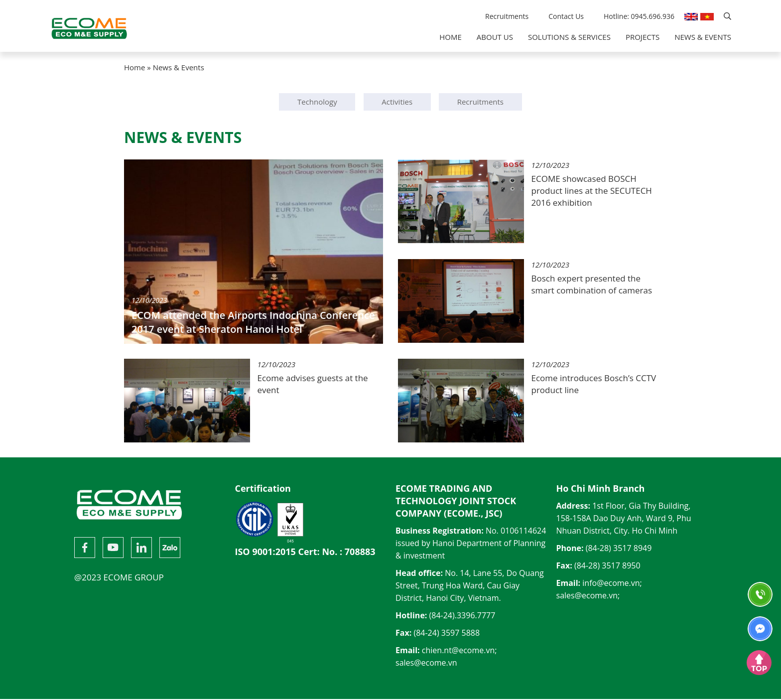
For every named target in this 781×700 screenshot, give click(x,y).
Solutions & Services (569, 37)
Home (451, 37)
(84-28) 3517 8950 (607, 566)
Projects (643, 37)
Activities (397, 102)
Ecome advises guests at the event (313, 384)
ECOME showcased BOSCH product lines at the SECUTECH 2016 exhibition (592, 191)
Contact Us (566, 16)
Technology (317, 102)
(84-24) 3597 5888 (447, 634)
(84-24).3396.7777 (462, 616)
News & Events (703, 37)
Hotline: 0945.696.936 (639, 16)
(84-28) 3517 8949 (619, 549)
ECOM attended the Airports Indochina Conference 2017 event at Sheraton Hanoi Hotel (253, 322)
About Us (495, 37)
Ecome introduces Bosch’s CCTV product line (594, 384)
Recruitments (507, 16)
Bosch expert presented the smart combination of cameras (592, 284)
